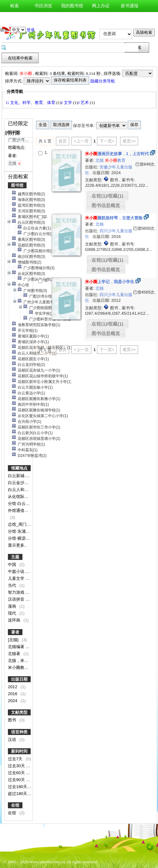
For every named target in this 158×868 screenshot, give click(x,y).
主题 (15, 557)
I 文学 (67, 103)
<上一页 (81, 141)
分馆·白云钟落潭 (23, 504)
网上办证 (101, 6)
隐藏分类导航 (103, 81)
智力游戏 (17, 592)
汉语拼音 (17, 599)
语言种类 (19, 732)
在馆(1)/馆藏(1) (107, 196)
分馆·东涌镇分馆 (23, 531)
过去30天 (17, 766)
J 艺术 (84, 103)
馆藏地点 (19, 468)
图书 (13, 720)
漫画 (13, 606)
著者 (15, 632)
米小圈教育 (19, 668)
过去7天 (16, 759)
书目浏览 (43, 6)
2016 (13, 694)
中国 (13, 565)
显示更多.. (17, 545)
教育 (115, 160)
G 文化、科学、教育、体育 (31, 103)
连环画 (15, 620)
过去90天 (17, 780)
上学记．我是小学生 (110, 282)
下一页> (107, 141)
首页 (63, 141)
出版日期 (19, 679)
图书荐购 (15, 18)
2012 (13, 687)
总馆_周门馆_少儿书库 (29, 524)
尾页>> (129, 141)
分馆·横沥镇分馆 (23, 538)
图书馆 (17, 185)
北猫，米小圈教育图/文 (30, 661)
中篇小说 (17, 571)
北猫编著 (17, 647)
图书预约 (43, 18)
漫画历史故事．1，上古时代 (117, 154)
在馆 (15, 805)
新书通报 (130, 6)
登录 (31, 30)
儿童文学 (17, 578)
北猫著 (15, 654)
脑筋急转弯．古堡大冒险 (114, 218)
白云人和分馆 (21, 490)
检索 (15, 6)
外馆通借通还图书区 (27, 510)
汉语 (13, 740)
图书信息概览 (106, 205)
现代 (13, 613)
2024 (13, 701)
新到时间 (19, 751)
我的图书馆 (72, 6)
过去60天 (17, 773)
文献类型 (19, 712)
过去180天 (18, 787)
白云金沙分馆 (21, 483)
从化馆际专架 (21, 497)
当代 (13, 585)
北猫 (100, 160)
